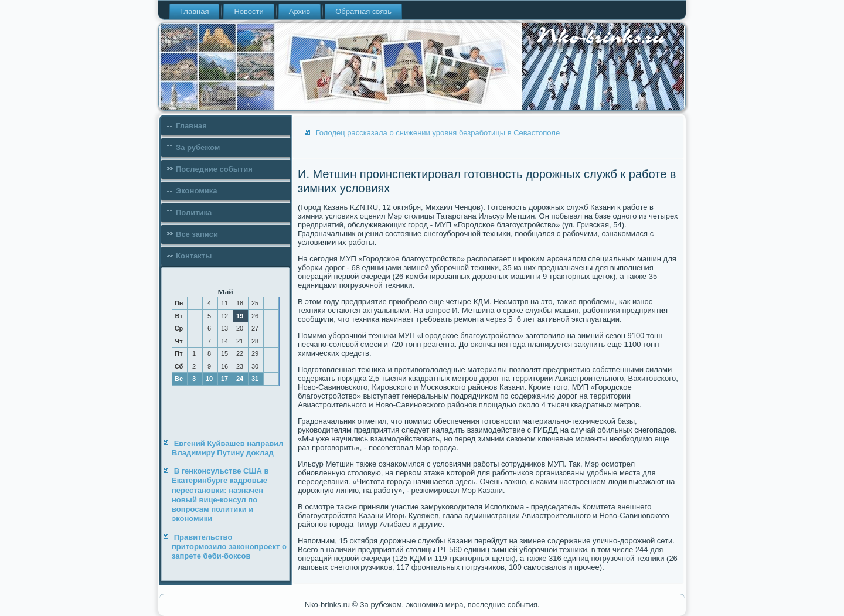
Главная (194, 11)
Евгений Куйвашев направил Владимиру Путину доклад (228, 448)
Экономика (197, 191)
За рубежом (198, 147)
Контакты (194, 256)
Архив (300, 11)
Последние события (214, 169)
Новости (249, 11)
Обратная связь (363, 11)
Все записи (197, 234)
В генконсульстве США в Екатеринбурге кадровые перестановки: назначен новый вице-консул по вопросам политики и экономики (220, 495)
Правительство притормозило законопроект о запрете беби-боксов (229, 547)
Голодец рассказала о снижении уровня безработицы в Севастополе (438, 133)
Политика (194, 212)
